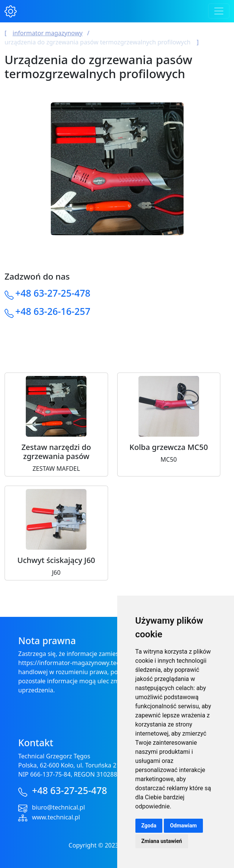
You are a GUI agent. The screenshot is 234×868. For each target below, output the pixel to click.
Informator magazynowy (47, 33)
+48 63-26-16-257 (53, 311)
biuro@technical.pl (58, 807)
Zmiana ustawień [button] (162, 841)
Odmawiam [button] (183, 826)
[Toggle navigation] (219, 11)
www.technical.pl (56, 817)
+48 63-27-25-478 (53, 293)
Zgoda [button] (149, 826)
